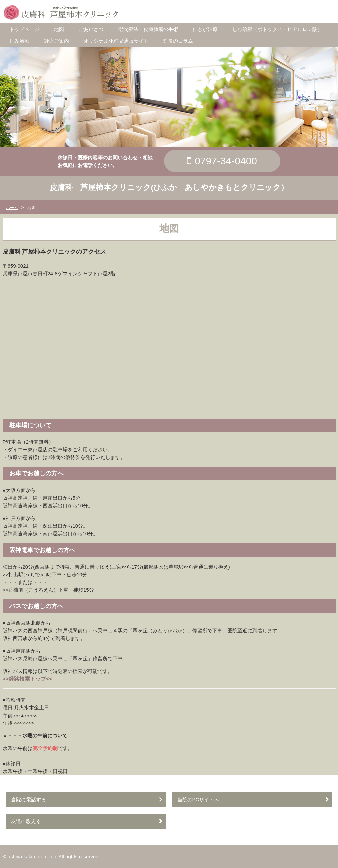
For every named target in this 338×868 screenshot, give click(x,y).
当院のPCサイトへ (198, 800)
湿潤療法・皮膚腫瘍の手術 (148, 29)
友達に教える (26, 821)
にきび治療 (205, 29)
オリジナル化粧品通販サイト (116, 41)
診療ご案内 (56, 41)
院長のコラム (178, 41)
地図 (59, 29)
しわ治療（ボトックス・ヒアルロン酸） (277, 29)
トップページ (24, 29)
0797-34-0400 (226, 161)
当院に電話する (28, 800)
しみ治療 (19, 41)
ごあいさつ (91, 29)
